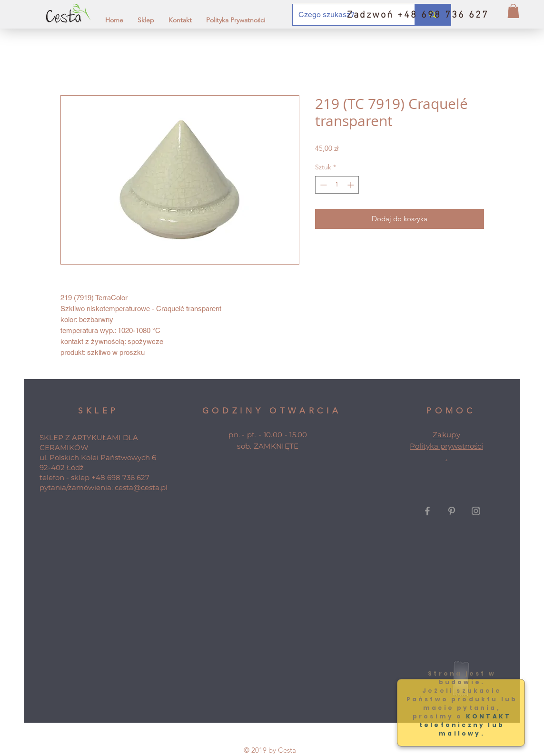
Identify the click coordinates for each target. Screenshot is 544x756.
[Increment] (351, 185)
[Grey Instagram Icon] (476, 511)
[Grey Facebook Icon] (427, 511)
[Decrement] (322, 185)
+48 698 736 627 (120, 477)
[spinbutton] (337, 185)
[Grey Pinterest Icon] (452, 511)
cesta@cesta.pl (141, 487)
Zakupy (446, 435)
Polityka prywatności (446, 446)
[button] (513, 11)
